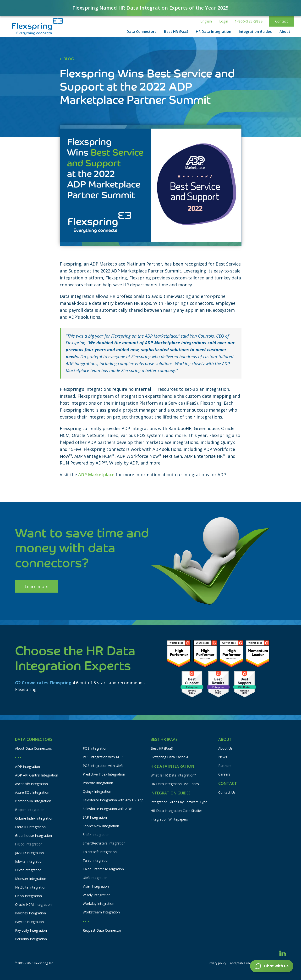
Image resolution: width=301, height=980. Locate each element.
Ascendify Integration (31, 784)
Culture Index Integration (34, 818)
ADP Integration (27, 767)
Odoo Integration (28, 896)
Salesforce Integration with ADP (107, 809)
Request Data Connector (102, 930)
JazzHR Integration (29, 853)
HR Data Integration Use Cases (175, 784)
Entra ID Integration (30, 827)
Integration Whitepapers (169, 819)
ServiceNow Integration (101, 826)
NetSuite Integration (31, 887)
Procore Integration (98, 783)
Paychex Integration (30, 913)
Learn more (37, 586)
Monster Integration (31, 879)
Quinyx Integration (97, 791)
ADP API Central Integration (37, 775)
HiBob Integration (29, 844)
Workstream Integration (101, 912)
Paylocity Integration (31, 930)
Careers (224, 774)
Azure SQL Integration (32, 792)
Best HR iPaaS (162, 748)
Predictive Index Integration (104, 774)
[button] (206, 21)
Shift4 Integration (96, 835)
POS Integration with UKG (103, 766)
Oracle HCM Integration (33, 904)
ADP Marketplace (96, 475)
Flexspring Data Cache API (171, 757)
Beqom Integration (30, 810)
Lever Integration (28, 870)
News (223, 757)
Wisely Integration (97, 895)
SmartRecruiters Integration (104, 843)
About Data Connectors (33, 748)
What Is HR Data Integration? (173, 775)
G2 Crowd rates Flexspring (43, 683)
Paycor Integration (29, 922)
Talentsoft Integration (100, 852)
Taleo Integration (96, 860)
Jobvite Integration (29, 861)
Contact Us (227, 792)
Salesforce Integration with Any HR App (113, 800)
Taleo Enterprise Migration (103, 869)
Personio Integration (31, 939)
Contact (282, 21)
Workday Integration (99, 904)
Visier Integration (96, 886)
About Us (225, 748)
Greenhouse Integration (33, 836)
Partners (225, 766)
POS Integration (95, 748)
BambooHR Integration (33, 801)
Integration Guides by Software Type (179, 802)
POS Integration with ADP (103, 757)
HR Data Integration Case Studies (177, 811)
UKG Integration (95, 878)
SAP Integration (95, 817)
